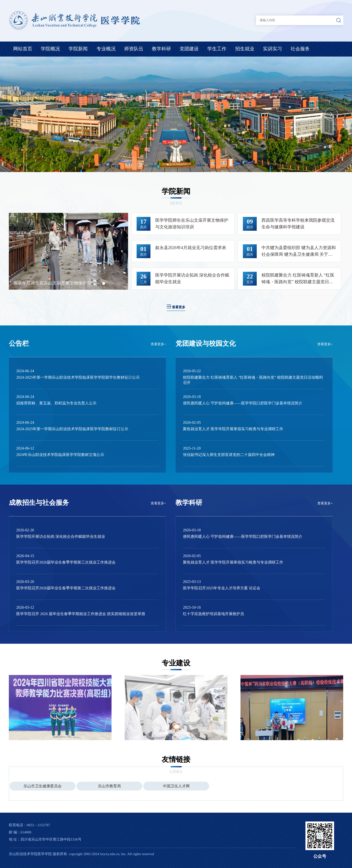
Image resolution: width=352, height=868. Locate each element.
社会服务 (300, 49)
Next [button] (331, 114)
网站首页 (23, 49)
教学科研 (161, 49)
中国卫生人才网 (176, 786)
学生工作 (217, 49)
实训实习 (272, 49)
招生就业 (245, 49)
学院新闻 (78, 49)
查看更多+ (158, 344)
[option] (176, 114)
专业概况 (106, 49)
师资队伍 (134, 49)
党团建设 (189, 49)
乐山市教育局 (109, 786)
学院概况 (50, 49)
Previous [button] (21, 114)
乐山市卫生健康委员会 (43, 786)
